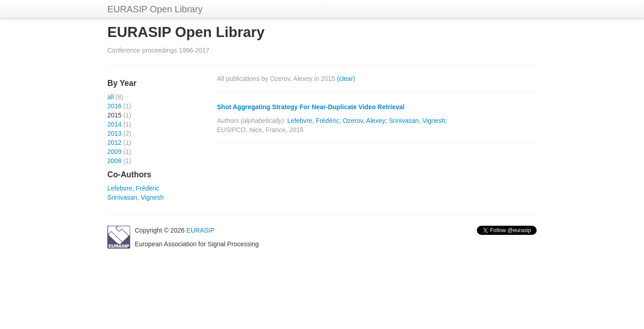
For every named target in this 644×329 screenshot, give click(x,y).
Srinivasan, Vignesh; (418, 121)
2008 (114, 161)
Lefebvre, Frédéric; (314, 121)
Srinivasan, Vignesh (135, 197)
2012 (114, 143)
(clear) (346, 79)
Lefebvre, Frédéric (133, 188)
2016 (114, 106)
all (111, 97)
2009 (114, 152)
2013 (114, 133)
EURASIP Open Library (155, 9)
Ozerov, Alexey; (365, 121)
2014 (114, 124)
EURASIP (200, 230)
